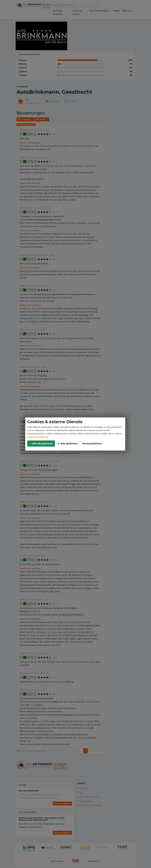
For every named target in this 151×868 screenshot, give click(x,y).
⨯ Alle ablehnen (68, 443)
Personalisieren (92, 443)
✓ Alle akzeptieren (41, 443)
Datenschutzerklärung (38, 437)
